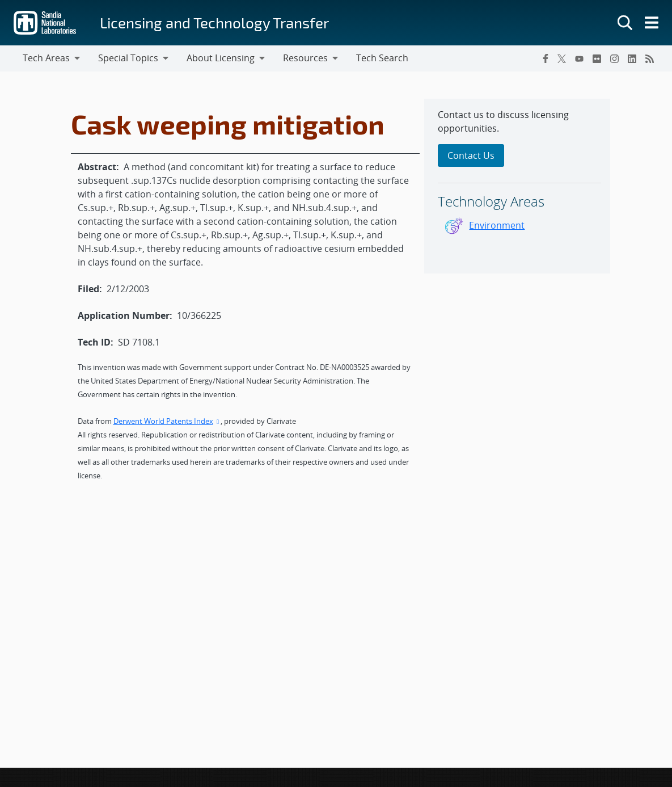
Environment (497, 225)
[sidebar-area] (517, 186)
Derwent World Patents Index (167, 421)
